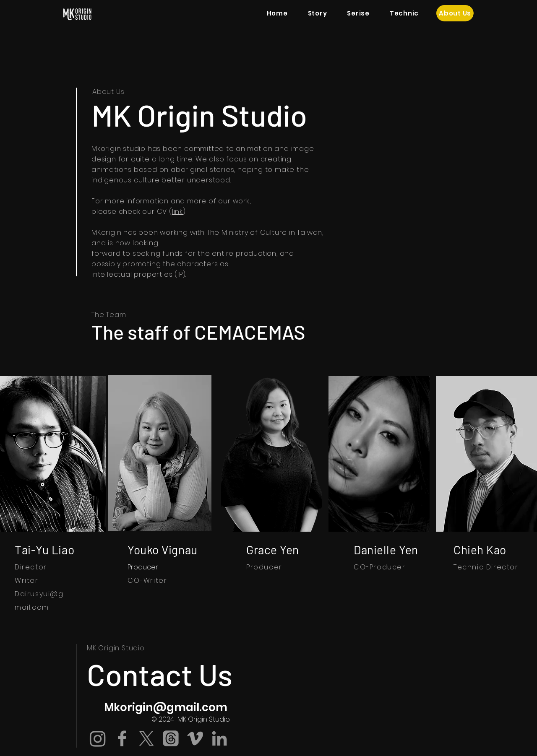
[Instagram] (98, 738)
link (177, 212)
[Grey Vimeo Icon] (195, 738)
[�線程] (171, 738)
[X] (146, 738)
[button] (358, 13)
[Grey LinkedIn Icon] (219, 738)
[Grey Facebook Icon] (122, 738)
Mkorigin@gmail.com (166, 707)
